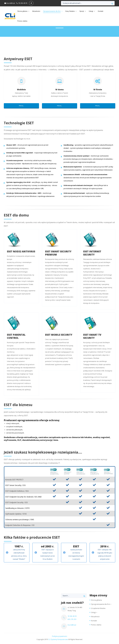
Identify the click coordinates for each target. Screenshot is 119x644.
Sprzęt (82, 11)
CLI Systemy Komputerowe (58, 639)
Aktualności (36, 11)
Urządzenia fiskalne (98, 608)
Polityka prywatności (59, 636)
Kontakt (101, 11)
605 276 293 (72, 619)
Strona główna (22, 11)
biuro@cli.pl (10, 3)
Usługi (91, 11)
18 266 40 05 (22, 3)
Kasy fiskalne (70, 11)
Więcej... (21, 106)
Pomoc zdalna (22, 21)
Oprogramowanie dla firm (52, 11)
